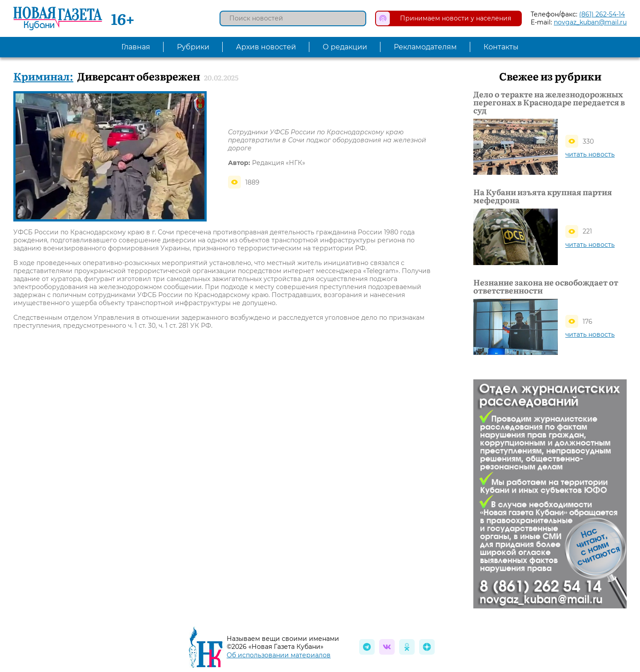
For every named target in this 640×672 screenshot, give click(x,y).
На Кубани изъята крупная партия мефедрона (543, 196)
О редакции (345, 47)
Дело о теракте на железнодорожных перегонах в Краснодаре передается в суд (549, 102)
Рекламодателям (425, 47)
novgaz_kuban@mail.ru (590, 22)
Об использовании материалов (279, 655)
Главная (136, 47)
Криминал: (43, 76)
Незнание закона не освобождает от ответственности (546, 286)
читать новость (590, 154)
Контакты (501, 47)
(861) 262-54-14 (602, 14)
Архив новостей (266, 47)
